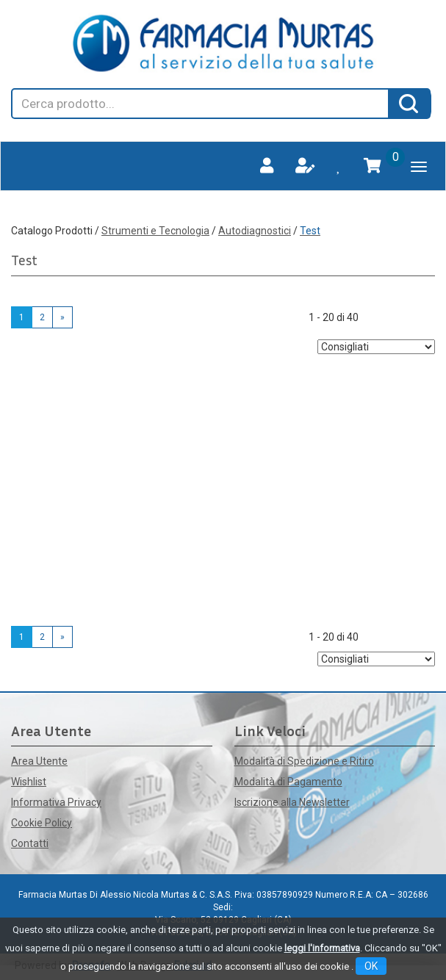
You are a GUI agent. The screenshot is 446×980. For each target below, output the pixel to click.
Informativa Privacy (56, 802)
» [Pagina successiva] (62, 317)
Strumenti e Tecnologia (155, 231)
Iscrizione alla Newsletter (292, 802)
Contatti (30, 843)
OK (371, 966)
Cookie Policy (42, 823)
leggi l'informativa (322, 948)
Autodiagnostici (255, 231)
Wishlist (29, 782)
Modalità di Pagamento (288, 782)
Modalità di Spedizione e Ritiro (304, 761)
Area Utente (39, 761)
